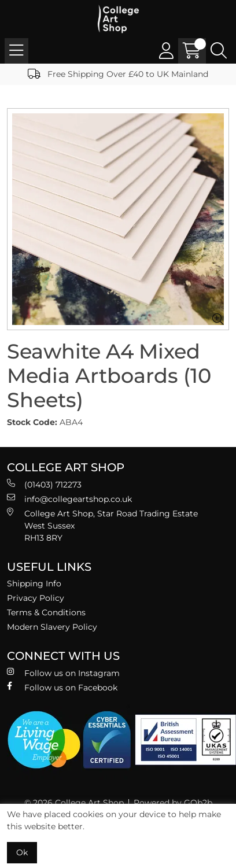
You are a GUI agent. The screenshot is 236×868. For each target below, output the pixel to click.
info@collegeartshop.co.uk (69, 499)
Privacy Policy (36, 598)
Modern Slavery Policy (52, 627)
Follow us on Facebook (62, 687)
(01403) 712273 (44, 484)
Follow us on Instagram (63, 673)
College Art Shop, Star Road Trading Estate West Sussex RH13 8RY (102, 525)
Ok (22, 852)
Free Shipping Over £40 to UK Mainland (118, 74)
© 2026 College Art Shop (74, 803)
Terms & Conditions (46, 612)
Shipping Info (34, 583)
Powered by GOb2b (173, 803)
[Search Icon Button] (219, 51)
